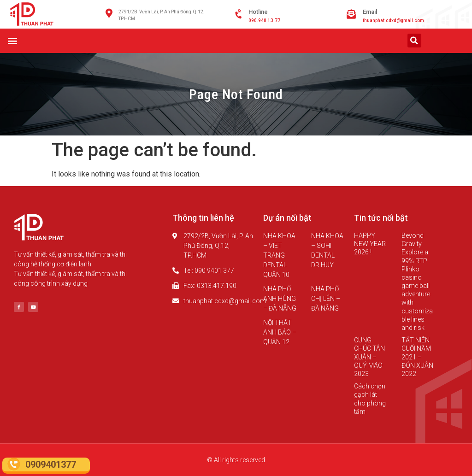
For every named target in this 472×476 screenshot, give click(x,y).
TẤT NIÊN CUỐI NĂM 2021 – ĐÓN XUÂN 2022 (417, 357)
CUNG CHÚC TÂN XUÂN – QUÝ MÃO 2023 (369, 357)
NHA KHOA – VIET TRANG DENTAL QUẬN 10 (279, 255)
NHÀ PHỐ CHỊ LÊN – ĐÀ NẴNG (326, 299)
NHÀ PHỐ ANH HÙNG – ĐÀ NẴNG (280, 299)
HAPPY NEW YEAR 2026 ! (370, 244)
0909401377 (51, 464)
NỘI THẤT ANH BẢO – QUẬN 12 (280, 332)
